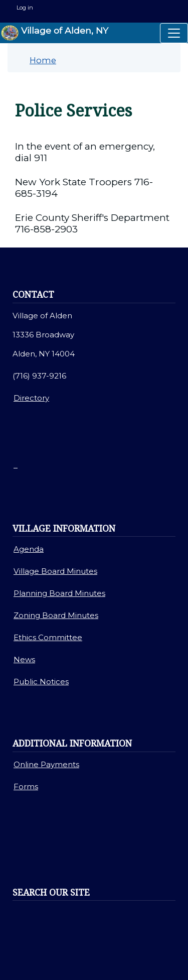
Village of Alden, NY (55, 33)
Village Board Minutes (55, 571)
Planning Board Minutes (59, 593)
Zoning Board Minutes (56, 615)
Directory (31, 398)
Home (43, 60)
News (24, 659)
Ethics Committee (48, 637)
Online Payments (46, 764)
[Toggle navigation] (174, 33)
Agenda (29, 549)
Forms (26, 786)
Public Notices (41, 682)
